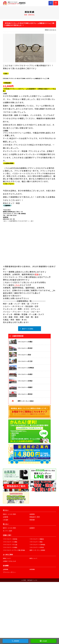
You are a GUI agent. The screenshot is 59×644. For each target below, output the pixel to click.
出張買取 (6, 517)
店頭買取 (32, 514)
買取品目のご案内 (35, 517)
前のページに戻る (26, 329)
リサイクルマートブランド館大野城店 (14, 550)
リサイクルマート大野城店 (37, 545)
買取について (7, 558)
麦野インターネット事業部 (37, 550)
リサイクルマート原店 (36, 542)
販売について (33, 558)
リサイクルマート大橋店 (10, 542)
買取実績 (32, 520)
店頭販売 (32, 528)
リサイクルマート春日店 (10, 539)
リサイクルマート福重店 (37, 539)
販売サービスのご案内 (9, 528)
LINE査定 (6, 520)
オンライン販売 (8, 531)
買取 (37, 274)
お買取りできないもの (9, 561)
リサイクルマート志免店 (37, 547)
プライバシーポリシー (9, 572)
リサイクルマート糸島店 (10, 547)
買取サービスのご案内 (9, 514)
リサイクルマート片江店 (10, 545)
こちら (17, 285)
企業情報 (6, 569)
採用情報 (32, 569)
